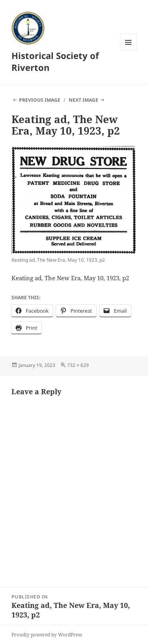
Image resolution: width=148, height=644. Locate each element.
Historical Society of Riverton (55, 61)
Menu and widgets (128, 50)
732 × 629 (78, 365)
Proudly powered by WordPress (47, 635)
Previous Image (40, 100)
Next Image (83, 100)
